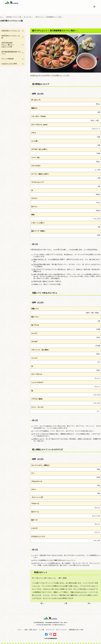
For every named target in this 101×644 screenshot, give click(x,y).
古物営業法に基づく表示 (76, 630)
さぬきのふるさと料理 (9, 64)
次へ (89, 603)
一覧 (66, 603)
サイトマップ (50, 630)
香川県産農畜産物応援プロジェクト (11, 53)
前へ (42, 603)
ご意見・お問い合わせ (30, 630)
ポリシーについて (61, 630)
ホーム (20, 630)
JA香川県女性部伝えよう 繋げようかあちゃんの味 (8, 45)
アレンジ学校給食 (8, 59)
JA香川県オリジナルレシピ (11, 31)
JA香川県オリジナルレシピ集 (11, 37)
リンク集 (42, 630)
